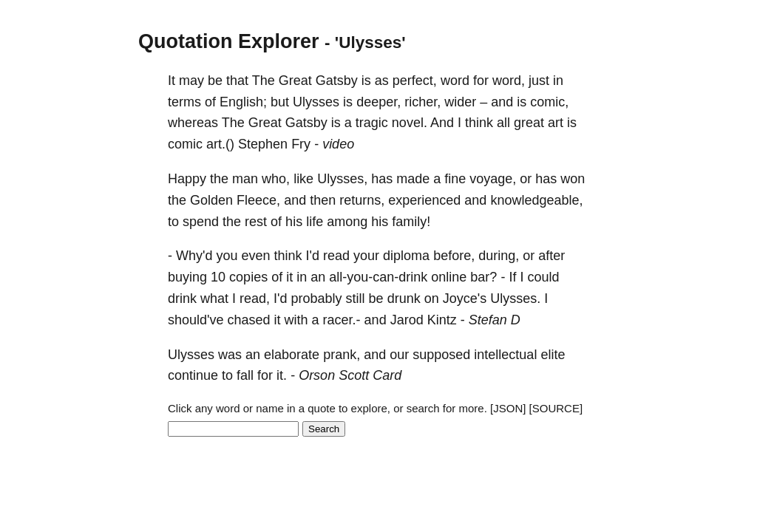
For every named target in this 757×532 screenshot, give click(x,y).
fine (455, 179)
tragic (372, 123)
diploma (406, 256)
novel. (410, 123)
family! (411, 222)
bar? (483, 277)
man (245, 179)
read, (255, 299)
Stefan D (495, 320)
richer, (422, 102)
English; (243, 102)
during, (499, 256)
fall (245, 375)
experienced (424, 200)
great (529, 123)
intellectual (505, 355)
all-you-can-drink (378, 277)
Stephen (263, 144)
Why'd (194, 256)
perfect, (415, 81)
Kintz (442, 320)
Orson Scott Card (350, 375)
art (556, 123)
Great (295, 81)
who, (276, 179)
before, (454, 256)
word (455, 81)
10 (218, 277)
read (336, 256)
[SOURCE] (556, 408)
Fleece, (258, 200)
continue (193, 375)
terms (184, 102)
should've (196, 320)
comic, (549, 102)
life (315, 222)
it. (282, 375)
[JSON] (508, 408)
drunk (404, 299)
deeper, (378, 102)
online (449, 277)
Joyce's (465, 299)
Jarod (407, 320)
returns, (362, 200)
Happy (187, 179)
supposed (441, 355)
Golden (211, 200)
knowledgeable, (536, 200)
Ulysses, (342, 179)
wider (460, 102)
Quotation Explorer (229, 41)
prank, (342, 355)
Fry (301, 144)
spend (201, 222)
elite (553, 355)
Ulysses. (515, 299)
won (573, 179)
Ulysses (316, 102)
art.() (220, 144)
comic (185, 144)
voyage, (493, 179)
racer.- (342, 320)
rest (256, 222)
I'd (313, 256)
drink (182, 299)
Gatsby (337, 81)
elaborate (292, 355)
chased (249, 320)
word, (509, 81)
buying (187, 277)
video (338, 144)
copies (248, 277)
